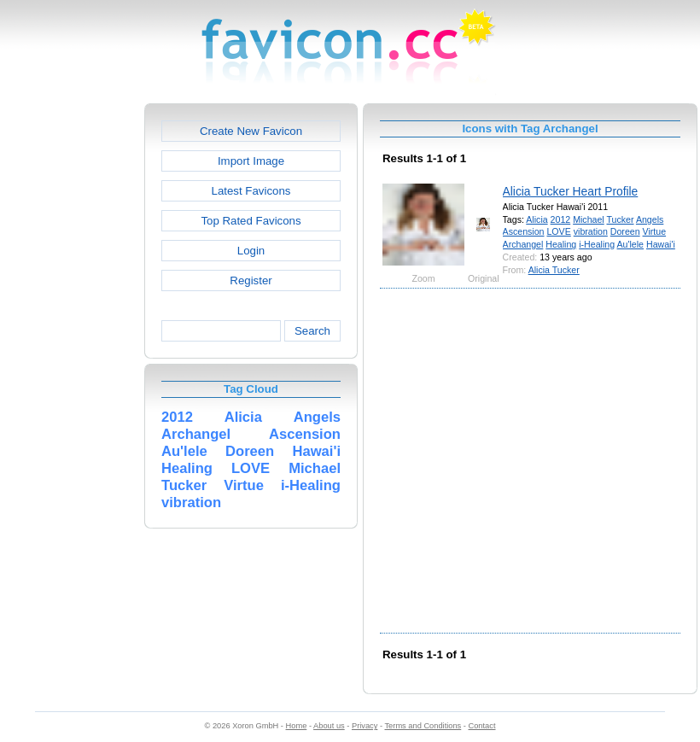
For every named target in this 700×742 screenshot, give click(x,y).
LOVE (558, 231)
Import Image (251, 161)
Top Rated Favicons (251, 221)
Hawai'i (661, 244)
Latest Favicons (251, 191)
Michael (589, 219)
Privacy (365, 726)
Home (297, 726)
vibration (591, 231)
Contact (482, 726)
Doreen (625, 231)
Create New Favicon (251, 131)
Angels (650, 219)
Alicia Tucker (554, 270)
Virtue (655, 231)
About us (329, 726)
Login (251, 251)
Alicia (537, 219)
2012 (561, 219)
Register (251, 280)
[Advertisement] (172, 459)
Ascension (524, 231)
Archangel (523, 244)
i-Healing (597, 244)
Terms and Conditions (423, 726)
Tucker (620, 219)
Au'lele (630, 244)
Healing (561, 244)
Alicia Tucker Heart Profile (571, 191)
